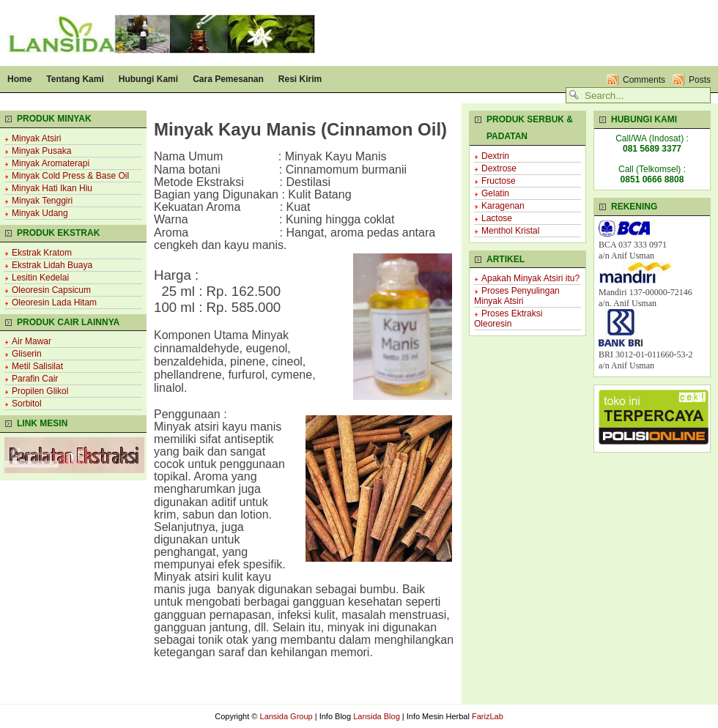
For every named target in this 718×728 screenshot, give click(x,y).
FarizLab (488, 716)
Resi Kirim (300, 79)
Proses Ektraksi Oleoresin (508, 319)
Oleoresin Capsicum (51, 290)
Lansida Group (286, 716)
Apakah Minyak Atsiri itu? (530, 278)
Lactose (497, 218)
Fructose (499, 181)
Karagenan (503, 206)
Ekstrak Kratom (42, 253)
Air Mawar (32, 341)
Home (19, 79)
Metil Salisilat (37, 366)
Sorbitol (27, 404)
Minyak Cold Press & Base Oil (70, 176)
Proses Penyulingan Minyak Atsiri (517, 296)
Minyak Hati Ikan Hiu (52, 188)
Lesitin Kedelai (40, 278)
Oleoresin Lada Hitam (54, 302)
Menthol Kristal (510, 231)
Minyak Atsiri (36, 138)
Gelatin (495, 193)
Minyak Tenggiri (42, 201)
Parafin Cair (35, 379)
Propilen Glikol (40, 391)
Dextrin (495, 156)
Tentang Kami (75, 79)
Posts (700, 80)
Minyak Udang (40, 213)
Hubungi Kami (148, 79)
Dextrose (499, 168)
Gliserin (27, 354)
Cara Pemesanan (228, 79)
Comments (644, 80)
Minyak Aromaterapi (51, 163)
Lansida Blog (377, 716)
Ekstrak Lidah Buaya (52, 265)
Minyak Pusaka (41, 151)
